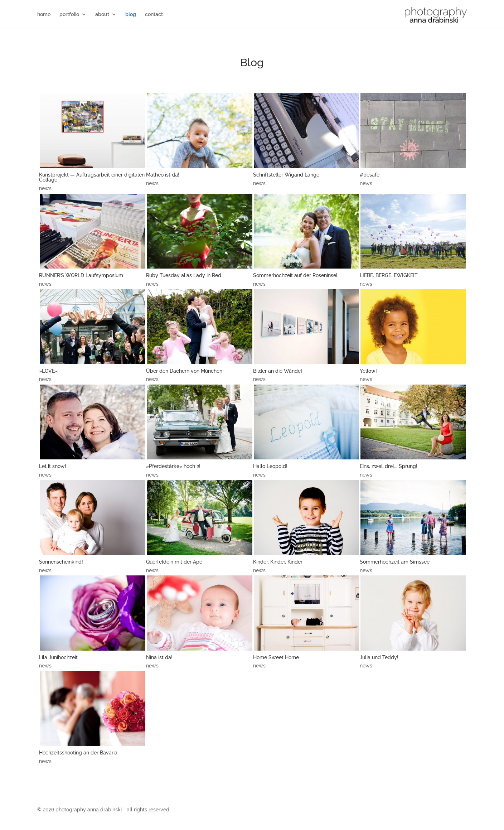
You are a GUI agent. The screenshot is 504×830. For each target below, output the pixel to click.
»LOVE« (48, 371)
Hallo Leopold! (270, 466)
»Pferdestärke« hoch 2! (173, 466)
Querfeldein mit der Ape (174, 562)
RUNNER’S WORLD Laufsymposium (81, 275)
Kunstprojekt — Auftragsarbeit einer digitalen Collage (92, 177)
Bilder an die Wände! (278, 371)
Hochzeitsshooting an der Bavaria (78, 753)
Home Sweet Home (276, 657)
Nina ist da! (159, 657)
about (102, 15)
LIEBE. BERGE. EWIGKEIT (389, 275)
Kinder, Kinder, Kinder (278, 562)
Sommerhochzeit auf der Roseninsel (295, 275)
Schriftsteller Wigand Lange (286, 175)
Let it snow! (53, 466)
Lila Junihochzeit (58, 657)
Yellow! (368, 371)
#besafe (370, 175)
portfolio (69, 15)
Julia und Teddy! (379, 657)
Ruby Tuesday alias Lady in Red (184, 275)
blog (131, 15)
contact (154, 15)
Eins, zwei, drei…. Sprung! (389, 466)
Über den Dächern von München (184, 371)
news (45, 188)
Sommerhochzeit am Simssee (395, 562)
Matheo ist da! (163, 175)
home (44, 15)
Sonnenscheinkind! (61, 562)
